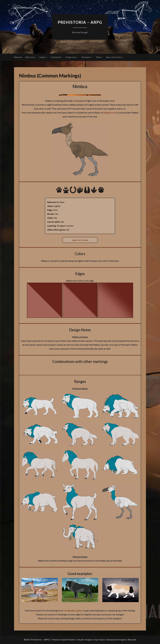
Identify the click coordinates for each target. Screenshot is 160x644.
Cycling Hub (56, 57)
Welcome (18, 57)
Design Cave (71, 57)
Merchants (86, 57)
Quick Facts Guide (80, 240)
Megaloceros (110, 113)
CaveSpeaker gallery (73, 611)
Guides (42, 57)
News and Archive (114, 57)
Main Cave (30, 57)
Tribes (99, 57)
